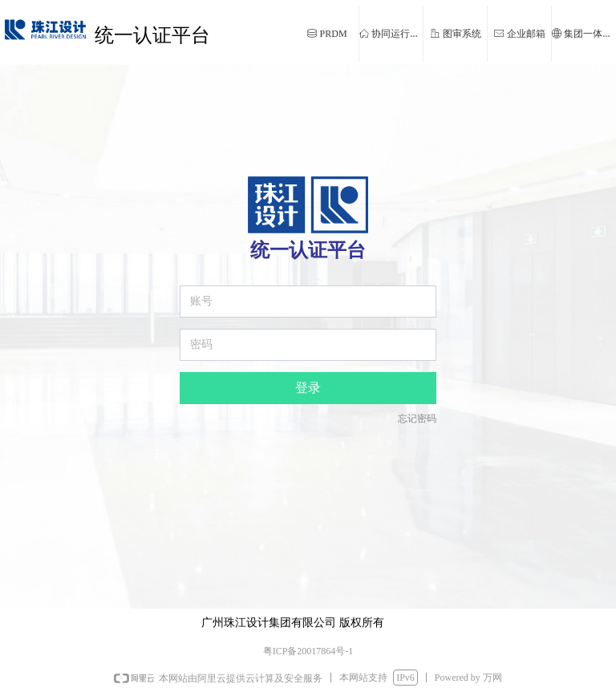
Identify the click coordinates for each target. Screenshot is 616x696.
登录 (308, 388)
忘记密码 (417, 419)
